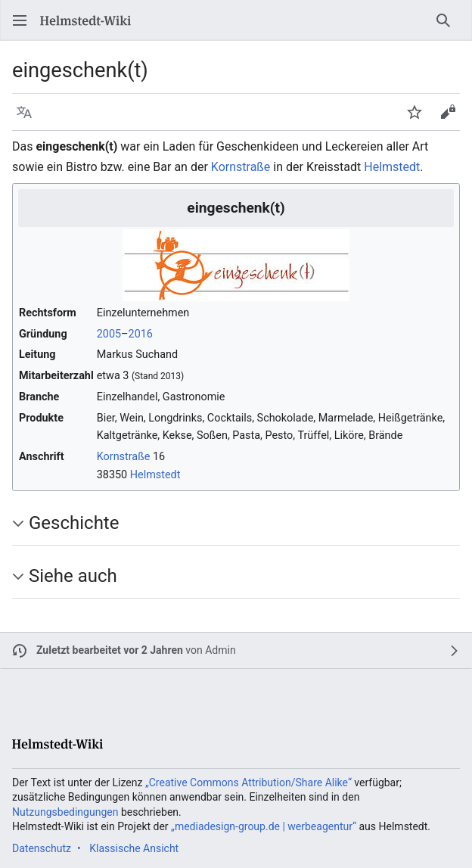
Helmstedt (392, 167)
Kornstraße (241, 167)
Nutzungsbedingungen (65, 812)
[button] (20, 20)
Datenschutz (42, 848)
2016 (141, 334)
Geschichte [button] (74, 523)
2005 (109, 334)
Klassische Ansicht (134, 848)
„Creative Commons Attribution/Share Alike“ (248, 782)
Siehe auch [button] (73, 576)
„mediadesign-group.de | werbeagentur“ (264, 826)
